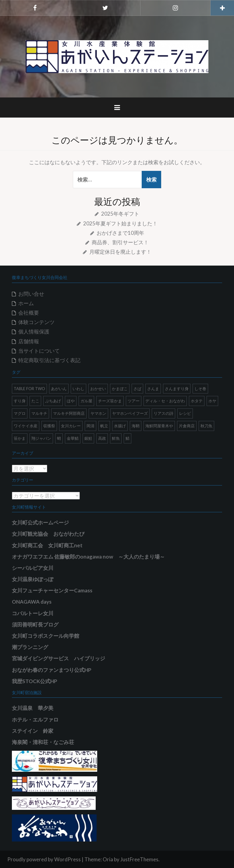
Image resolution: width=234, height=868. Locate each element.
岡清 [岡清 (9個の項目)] (90, 426)
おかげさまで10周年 (120, 233)
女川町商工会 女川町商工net (47, 545)
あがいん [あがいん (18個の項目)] (59, 389)
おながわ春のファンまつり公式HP (52, 670)
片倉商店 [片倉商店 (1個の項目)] (187, 426)
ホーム (26, 303)
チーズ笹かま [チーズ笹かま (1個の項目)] (110, 401)
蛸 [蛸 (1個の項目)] (59, 438)
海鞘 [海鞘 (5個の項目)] (136, 426)
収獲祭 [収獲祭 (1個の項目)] (49, 426)
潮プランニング (30, 647)
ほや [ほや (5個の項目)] (71, 401)
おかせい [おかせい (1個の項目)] (98, 389)
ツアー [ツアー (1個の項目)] (134, 401)
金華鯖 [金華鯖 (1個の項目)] (73, 438)
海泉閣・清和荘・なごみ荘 (43, 742)
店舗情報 (29, 341)
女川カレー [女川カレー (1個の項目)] (71, 426)
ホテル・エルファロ (35, 720)
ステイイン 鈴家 (33, 731)
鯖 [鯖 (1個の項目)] (128, 438)
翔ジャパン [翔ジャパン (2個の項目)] (41, 438)
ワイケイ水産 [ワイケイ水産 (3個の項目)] (26, 426)
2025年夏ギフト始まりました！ (120, 223)
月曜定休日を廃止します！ (120, 252)
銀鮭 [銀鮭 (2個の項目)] (88, 438)
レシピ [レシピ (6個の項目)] (185, 413)
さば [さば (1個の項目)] (137, 389)
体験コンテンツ (36, 322)
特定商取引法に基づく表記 (49, 360)
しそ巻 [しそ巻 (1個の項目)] (200, 389)
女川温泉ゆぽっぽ (33, 579)
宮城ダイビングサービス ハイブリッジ (58, 658)
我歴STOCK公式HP (35, 681)
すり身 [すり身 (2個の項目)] (20, 401)
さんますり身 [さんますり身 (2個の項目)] (177, 389)
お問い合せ (31, 294)
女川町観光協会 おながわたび (48, 534)
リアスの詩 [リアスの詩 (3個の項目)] (163, 413)
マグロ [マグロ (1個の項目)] (20, 413)
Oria (108, 859)
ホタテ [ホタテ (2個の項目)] (197, 401)
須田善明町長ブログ (35, 625)
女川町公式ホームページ (40, 522)
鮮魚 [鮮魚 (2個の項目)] (116, 438)
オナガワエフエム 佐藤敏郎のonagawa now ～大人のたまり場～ (88, 557)
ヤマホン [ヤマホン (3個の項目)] (98, 413)
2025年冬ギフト (120, 214)
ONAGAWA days (32, 602)
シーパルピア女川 (33, 568)
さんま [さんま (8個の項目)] (153, 389)
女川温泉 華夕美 (33, 708)
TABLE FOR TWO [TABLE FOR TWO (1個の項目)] (29, 389)
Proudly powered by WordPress (44, 859)
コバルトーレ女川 (33, 613)
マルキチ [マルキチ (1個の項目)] (39, 413)
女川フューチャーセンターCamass (52, 590)
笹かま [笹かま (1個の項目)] (20, 438)
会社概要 (29, 313)
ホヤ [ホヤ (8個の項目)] (212, 401)
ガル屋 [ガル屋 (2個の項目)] (86, 401)
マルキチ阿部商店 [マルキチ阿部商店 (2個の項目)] (69, 413)
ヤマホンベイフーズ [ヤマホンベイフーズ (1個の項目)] (130, 413)
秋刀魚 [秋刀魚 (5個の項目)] (206, 426)
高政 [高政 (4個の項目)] (102, 438)
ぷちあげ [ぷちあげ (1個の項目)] (53, 401)
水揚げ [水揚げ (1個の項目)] (120, 426)
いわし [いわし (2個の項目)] (78, 389)
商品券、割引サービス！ (120, 242)
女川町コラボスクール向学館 (46, 636)
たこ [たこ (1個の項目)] (35, 401)
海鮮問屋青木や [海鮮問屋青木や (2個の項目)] (159, 426)
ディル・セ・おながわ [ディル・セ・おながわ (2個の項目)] (165, 401)
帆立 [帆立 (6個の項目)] (104, 426)
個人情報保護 (34, 332)
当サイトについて (39, 351)
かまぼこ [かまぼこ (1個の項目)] (120, 389)
